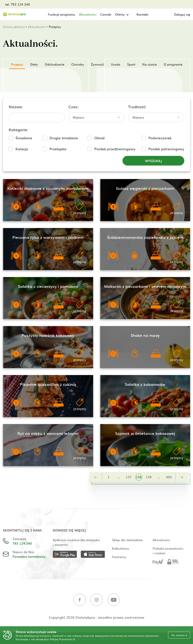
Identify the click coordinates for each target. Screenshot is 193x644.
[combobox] (96, 117)
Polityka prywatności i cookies (168, 551)
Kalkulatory (120, 548)
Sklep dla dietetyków (127, 540)
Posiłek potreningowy (166, 149)
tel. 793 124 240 (18, 4)
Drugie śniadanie (64, 138)
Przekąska (58, 149)
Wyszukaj (153, 161)
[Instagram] (97, 600)
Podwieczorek (160, 138)
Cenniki (106, 14)
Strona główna (14, 27)
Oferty (120, 14)
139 (149, 477)
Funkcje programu (62, 14)
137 (129, 477)
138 (139, 477)
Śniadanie (24, 138)
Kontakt (142, 14)
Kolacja (22, 149)
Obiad (99, 138)
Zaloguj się (182, 14)
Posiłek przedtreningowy (115, 149)
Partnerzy (119, 557)
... (119, 477)
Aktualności (88, 14)
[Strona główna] (14, 14)
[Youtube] (114, 600)
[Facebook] (80, 600)
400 (169, 477)
